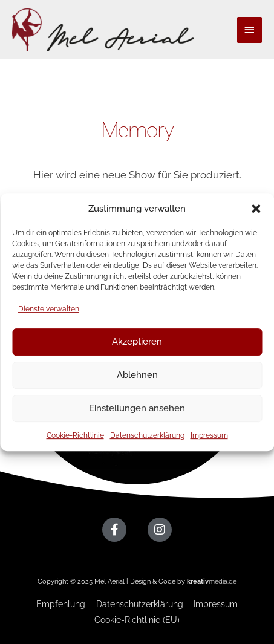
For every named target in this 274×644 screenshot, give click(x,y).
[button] (256, 209)
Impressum (209, 435)
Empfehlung (61, 604)
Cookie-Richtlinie (75, 435)
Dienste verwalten (49, 309)
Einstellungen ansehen (137, 408)
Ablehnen (137, 375)
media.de (212, 581)
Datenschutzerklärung (147, 435)
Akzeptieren (137, 342)
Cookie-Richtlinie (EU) (137, 620)
